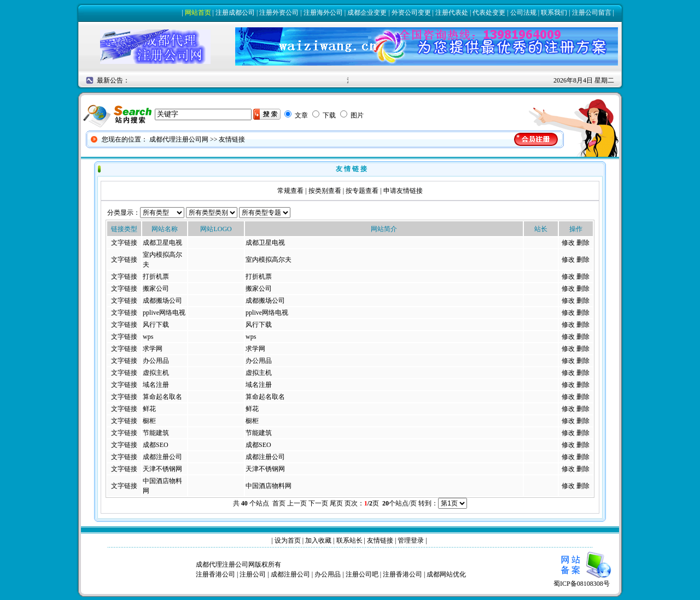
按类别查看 (325, 191)
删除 (583, 243)
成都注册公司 (162, 457)
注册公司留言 (592, 13)
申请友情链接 (403, 191)
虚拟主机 (156, 373)
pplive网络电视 (164, 313)
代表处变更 (489, 13)
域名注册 (156, 385)
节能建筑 (156, 433)
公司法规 (523, 13)
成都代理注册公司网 (179, 139)
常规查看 (290, 191)
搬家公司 (156, 289)
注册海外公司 (323, 13)
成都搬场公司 (162, 301)
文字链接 (124, 243)
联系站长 (349, 540)
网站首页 (198, 13)
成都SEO (156, 445)
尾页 (336, 503)
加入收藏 (318, 540)
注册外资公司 (279, 13)
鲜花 (149, 409)
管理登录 (411, 540)
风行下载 (156, 325)
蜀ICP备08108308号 (585, 580)
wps (148, 337)
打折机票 (156, 277)
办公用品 (156, 361)
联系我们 (554, 13)
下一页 (318, 503)
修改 (568, 243)
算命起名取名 (162, 397)
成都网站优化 (446, 574)
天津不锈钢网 (162, 469)
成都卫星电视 (162, 243)
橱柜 (149, 421)
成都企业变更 (367, 13)
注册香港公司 (215, 574)
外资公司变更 (411, 13)
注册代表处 (452, 13)
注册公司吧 (362, 574)
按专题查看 (362, 191)
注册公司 (253, 574)
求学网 (153, 349)
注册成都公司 (235, 13)
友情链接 (380, 540)
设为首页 (288, 540)
